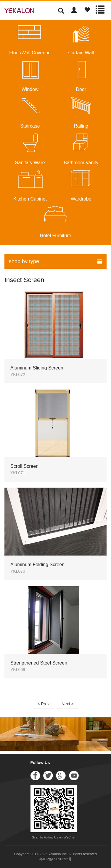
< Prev (43, 704)
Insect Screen (24, 280)
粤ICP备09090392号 (55, 859)
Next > (68, 704)
